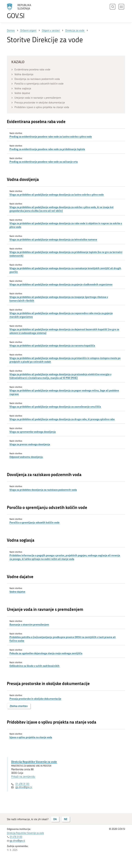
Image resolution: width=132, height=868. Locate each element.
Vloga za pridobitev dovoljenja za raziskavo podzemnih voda (43, 490)
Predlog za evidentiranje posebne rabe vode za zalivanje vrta (44, 162)
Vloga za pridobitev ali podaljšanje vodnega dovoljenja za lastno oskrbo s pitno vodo (57, 194)
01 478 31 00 (22, 784)
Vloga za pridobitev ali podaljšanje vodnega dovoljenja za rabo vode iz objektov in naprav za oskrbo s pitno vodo (66, 225)
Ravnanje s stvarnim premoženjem (29, 624)
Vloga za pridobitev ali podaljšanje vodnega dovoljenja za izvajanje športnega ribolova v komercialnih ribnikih (59, 299)
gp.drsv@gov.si (24, 787)
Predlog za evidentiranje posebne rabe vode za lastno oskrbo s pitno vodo (51, 136)
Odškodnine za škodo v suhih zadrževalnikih (34, 666)
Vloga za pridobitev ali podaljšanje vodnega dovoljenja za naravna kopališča (52, 345)
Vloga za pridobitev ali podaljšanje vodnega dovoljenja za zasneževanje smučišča (55, 407)
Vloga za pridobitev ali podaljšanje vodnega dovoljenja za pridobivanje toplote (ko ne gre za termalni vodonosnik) (66, 254)
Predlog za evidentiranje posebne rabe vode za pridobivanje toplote (47, 149)
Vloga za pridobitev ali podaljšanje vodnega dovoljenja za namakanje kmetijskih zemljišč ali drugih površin (65, 270)
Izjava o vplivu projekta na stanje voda (31, 737)
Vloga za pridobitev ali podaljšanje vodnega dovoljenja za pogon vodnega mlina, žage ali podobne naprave (64, 392)
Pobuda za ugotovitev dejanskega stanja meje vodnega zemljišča (46, 653)
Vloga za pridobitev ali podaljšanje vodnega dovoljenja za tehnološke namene (53, 239)
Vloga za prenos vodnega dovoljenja (30, 444)
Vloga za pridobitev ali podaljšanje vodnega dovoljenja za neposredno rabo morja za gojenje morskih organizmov (61, 315)
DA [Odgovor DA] (55, 819)
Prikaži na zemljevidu (23, 777)
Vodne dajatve (17, 592)
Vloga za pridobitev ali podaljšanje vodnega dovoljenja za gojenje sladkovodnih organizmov (61, 284)
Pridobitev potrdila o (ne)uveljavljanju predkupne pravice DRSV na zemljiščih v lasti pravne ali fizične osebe (63, 639)
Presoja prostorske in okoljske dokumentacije (35, 699)
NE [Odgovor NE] (66, 819)
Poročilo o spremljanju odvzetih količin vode (34, 522)
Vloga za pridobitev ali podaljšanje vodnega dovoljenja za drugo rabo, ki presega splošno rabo (62, 419)
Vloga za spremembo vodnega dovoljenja (33, 432)
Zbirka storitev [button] (19, 706)
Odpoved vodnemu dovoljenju (26, 457)
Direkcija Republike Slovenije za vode (34, 762)
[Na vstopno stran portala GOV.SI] (24, 11)
